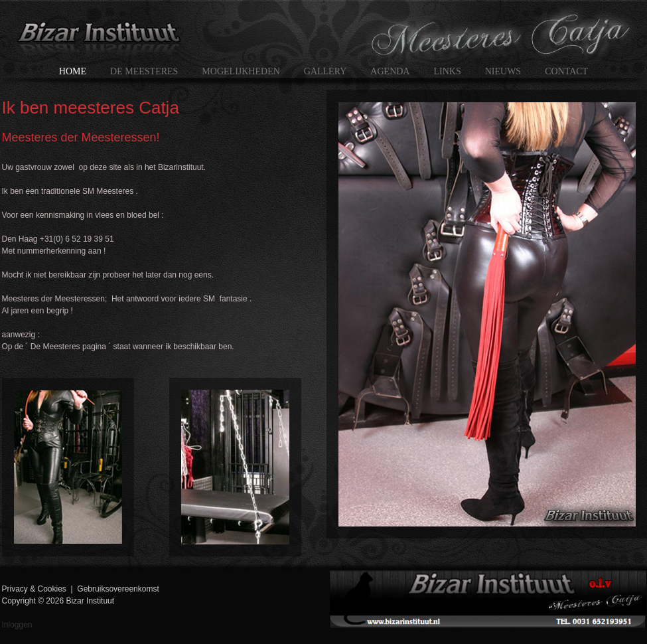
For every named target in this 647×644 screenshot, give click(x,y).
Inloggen (17, 625)
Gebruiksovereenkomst (118, 589)
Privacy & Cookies (34, 589)
